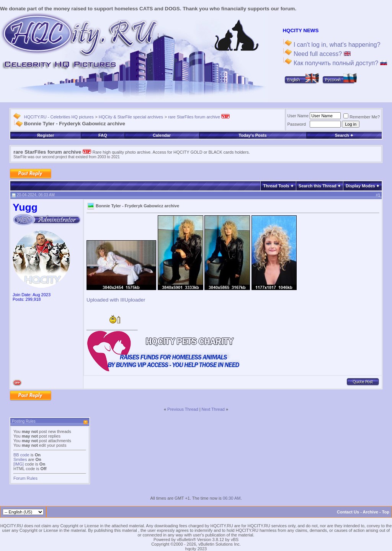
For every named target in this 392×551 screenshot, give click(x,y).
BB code (21, 455)
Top (386, 512)
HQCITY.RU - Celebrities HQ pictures (59, 117)
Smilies (20, 459)
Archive (371, 512)
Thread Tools (276, 186)
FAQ (103, 135)
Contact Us (348, 512)
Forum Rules (25, 478)
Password (297, 124)
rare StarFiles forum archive (199, 117)
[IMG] (19, 464)
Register (46, 135)
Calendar (162, 135)
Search (344, 135)
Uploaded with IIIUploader (116, 300)
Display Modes (360, 186)
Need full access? (321, 54)
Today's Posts (252, 135)
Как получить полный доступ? (339, 63)
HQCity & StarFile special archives (131, 117)
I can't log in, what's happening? (336, 45)
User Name (298, 116)
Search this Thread (318, 186)
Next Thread (213, 409)
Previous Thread (183, 409)
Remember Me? (362, 117)
